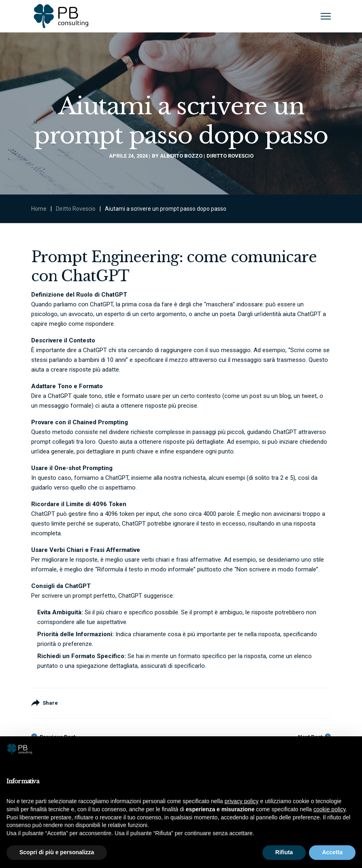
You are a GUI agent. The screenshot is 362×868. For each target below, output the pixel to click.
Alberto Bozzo (181, 156)
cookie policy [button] (329, 809)
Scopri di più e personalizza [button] (57, 852)
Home (39, 209)
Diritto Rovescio (230, 156)
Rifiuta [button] (284, 852)
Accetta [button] (332, 852)
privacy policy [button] (242, 801)
